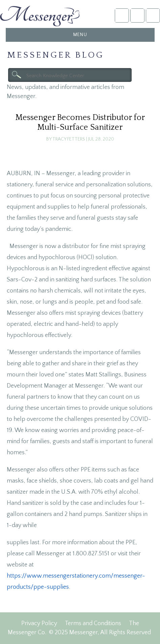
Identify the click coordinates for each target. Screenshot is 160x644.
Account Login (122, 15)
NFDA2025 (137, 15)
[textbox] (70, 75)
